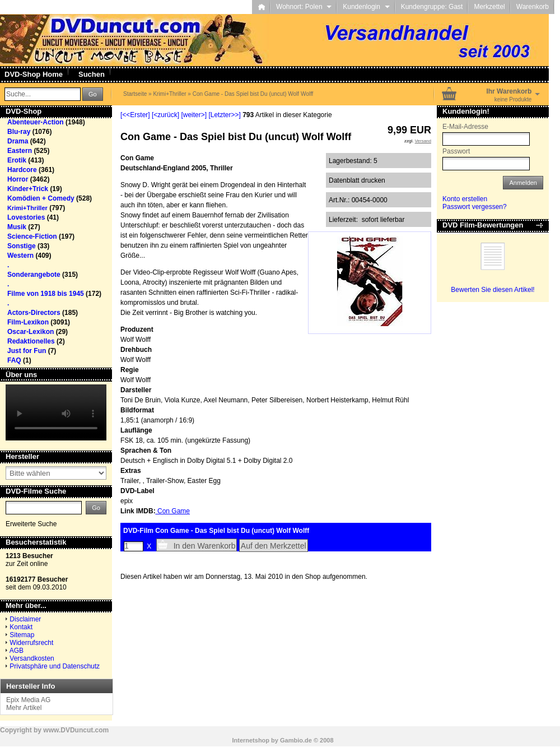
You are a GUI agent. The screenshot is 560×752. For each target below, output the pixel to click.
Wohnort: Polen (304, 7)
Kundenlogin (366, 7)
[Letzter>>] (224, 115)
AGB (17, 651)
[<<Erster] (135, 115)
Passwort (456, 151)
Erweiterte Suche (31, 524)
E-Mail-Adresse (465, 127)
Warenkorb (533, 7)
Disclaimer (25, 619)
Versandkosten (32, 658)
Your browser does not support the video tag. (56, 412)
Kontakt (21, 627)
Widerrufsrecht (31, 643)
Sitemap (22, 635)
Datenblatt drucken (357, 180)
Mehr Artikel (24, 708)
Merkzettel (489, 7)
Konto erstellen (465, 199)
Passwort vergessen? (475, 207)
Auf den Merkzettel (274, 546)
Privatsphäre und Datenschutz (55, 666)
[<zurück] (165, 115)
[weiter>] (194, 115)
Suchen (92, 74)
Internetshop (251, 740)
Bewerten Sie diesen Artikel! (493, 290)
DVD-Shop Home (34, 74)
